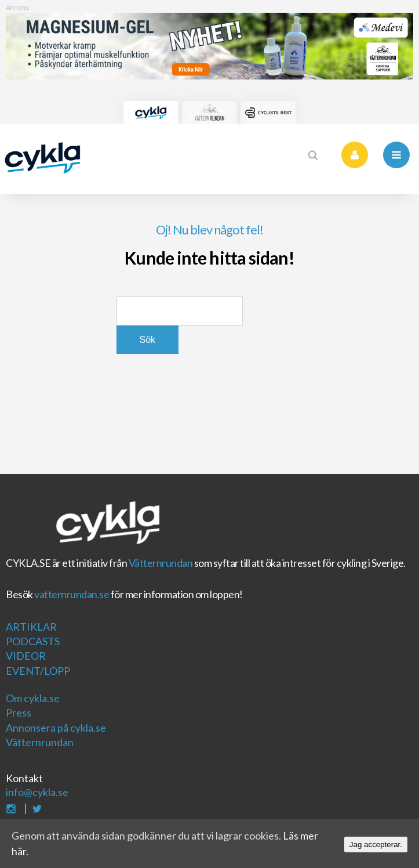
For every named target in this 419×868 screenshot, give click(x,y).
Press (19, 713)
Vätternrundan (161, 563)
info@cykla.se (37, 792)
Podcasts (33, 641)
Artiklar (31, 627)
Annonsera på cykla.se (56, 728)
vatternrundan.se (72, 594)
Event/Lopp (38, 671)
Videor (26, 656)
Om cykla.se (33, 698)
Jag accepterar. (376, 845)
